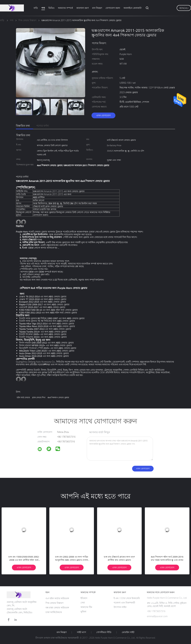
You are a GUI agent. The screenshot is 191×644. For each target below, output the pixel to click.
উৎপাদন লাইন (120, 607)
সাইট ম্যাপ (81, 632)
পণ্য (43, 8)
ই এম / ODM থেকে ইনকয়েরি (127, 598)
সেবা (83, 603)
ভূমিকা (83, 611)
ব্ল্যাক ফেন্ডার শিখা (39, 397)
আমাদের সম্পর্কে (65, 8)
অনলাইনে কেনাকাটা (133, 8)
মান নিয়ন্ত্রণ (97, 8)
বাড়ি (36, 8)
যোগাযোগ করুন (113, 8)
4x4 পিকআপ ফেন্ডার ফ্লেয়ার (58, 397)
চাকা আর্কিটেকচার (54, 612)
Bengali (184, 8)
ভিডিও (51, 8)
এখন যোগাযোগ (103, 115)
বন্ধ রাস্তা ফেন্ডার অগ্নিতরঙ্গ (57, 608)
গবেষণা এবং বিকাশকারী (124, 603)
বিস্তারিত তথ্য (23, 126)
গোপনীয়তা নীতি (104, 632)
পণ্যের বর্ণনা (43, 126)
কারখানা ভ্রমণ (83, 8)
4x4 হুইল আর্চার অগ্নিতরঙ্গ (57, 598)
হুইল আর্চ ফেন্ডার (23, 397)
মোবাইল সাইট (128, 632)
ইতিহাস (84, 598)
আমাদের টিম (86, 607)
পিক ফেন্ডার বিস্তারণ (54, 603)
